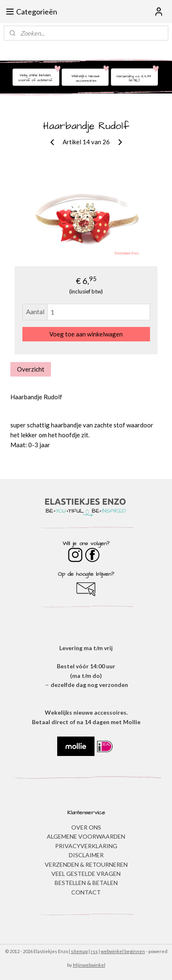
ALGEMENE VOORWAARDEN (86, 836)
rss (94, 951)
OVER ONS (86, 827)
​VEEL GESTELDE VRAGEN (86, 874)
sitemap (79, 951)
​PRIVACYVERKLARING (86, 846)
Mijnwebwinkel (89, 965)
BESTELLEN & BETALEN (86, 883)
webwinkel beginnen (123, 951)
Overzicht (31, 369)
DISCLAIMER (86, 855)
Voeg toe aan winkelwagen (86, 334)
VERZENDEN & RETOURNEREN (86, 864)
